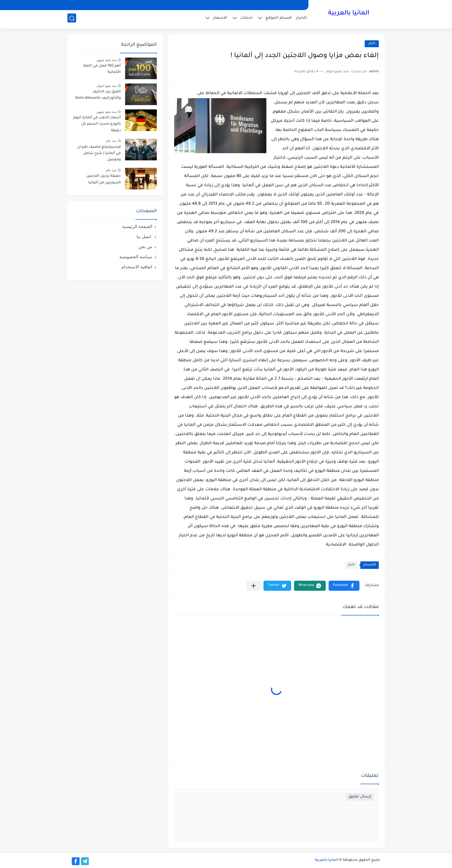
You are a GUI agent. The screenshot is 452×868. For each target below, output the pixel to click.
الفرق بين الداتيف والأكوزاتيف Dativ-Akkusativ (98, 95)
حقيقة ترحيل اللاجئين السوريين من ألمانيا (103, 179)
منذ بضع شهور (106, 60)
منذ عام (111, 141)
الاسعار (220, 19)
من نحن (145, 247)
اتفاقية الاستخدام (137, 267)
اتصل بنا (144, 237)
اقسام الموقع (279, 19)
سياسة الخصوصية (136, 257)
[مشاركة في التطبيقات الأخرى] (254, 586)
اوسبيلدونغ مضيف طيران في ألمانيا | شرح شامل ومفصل (99, 154)
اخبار (372, 44)
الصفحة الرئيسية (137, 226)
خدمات (246, 19)
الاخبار (301, 19)
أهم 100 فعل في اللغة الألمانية (102, 69)
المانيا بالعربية (349, 14)
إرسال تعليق (360, 797)
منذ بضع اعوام (107, 86)
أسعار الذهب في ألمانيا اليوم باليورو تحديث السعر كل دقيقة (97, 124)
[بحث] (72, 19)
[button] (344, 586)
